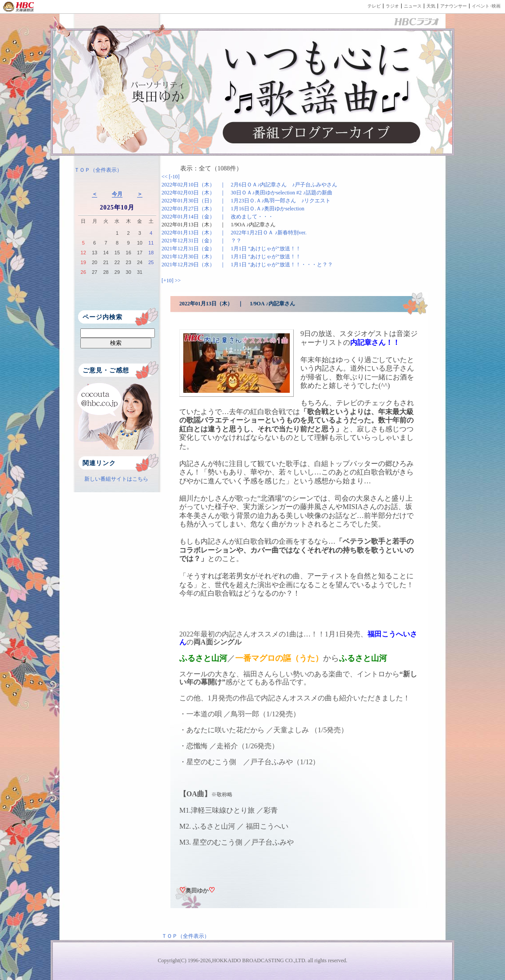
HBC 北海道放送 (19, 7)
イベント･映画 (486, 6)
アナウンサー (454, 6)
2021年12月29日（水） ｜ (247, 265)
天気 (431, 6)
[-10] (174, 177)
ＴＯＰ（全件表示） (98, 170)
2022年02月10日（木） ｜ (249, 185)
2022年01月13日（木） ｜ (219, 225)
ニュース (413, 6)
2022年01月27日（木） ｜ (233, 209)
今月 (117, 194)
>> (178, 281)
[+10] (168, 281)
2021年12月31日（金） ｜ (201, 241)
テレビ (374, 6)
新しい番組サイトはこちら (116, 479)
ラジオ (392, 6)
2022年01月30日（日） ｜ (246, 201)
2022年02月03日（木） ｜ (247, 193)
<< (165, 177)
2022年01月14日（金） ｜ (217, 217)
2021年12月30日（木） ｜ (231, 257)
